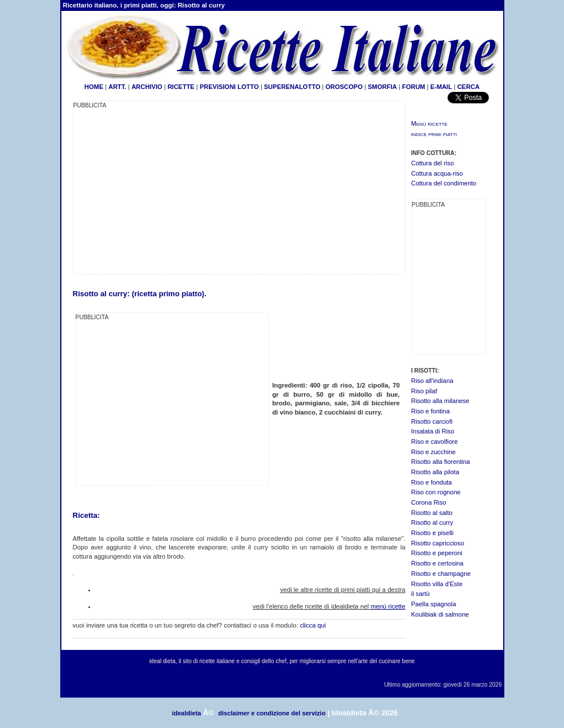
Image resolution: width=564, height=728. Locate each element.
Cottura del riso (433, 163)
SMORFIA (382, 87)
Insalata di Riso (433, 431)
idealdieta (187, 713)
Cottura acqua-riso (437, 173)
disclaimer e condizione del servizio (272, 713)
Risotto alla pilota (435, 472)
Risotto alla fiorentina (441, 462)
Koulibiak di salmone (440, 614)
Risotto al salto (432, 513)
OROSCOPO (344, 87)
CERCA (468, 87)
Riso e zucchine (434, 452)
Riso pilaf (424, 391)
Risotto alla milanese (441, 401)
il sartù (421, 594)
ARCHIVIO (147, 87)
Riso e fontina (431, 411)
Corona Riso (429, 502)
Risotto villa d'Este (437, 584)
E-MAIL (441, 87)
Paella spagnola (434, 604)
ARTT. (117, 87)
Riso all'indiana (433, 381)
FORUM (414, 87)
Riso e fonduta (432, 482)
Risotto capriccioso (438, 543)
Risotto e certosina (437, 563)
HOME (94, 87)
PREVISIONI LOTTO (229, 87)
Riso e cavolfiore (435, 442)
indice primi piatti (434, 134)
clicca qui (313, 625)
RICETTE (180, 87)
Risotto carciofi (432, 421)
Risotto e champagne (441, 574)
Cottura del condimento (444, 183)
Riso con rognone (436, 492)
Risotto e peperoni (437, 553)
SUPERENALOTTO (292, 87)
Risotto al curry (432, 522)
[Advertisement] (170, 191)
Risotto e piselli (433, 533)
